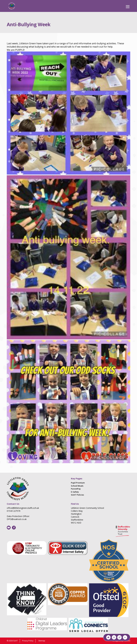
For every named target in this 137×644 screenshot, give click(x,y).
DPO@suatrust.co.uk (17, 519)
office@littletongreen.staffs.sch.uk (23, 508)
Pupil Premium (78, 483)
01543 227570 (14, 511)
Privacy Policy (28, 641)
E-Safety (75, 492)
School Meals (77, 486)
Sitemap (42, 641)
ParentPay (76, 489)
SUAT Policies (77, 495)
